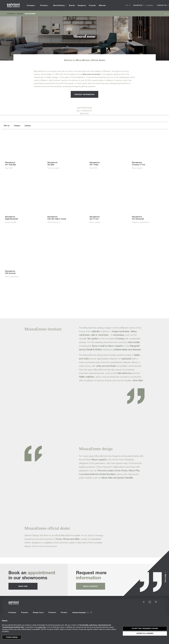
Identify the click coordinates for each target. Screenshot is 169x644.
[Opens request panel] (162, 5)
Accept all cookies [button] (145, 633)
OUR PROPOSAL (85, 108)
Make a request (91, 586)
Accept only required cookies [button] (145, 628)
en (88, 612)
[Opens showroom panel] (138, 5)
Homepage (11, 13)
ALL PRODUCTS (85, 111)
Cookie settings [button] (12, 637)
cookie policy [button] (42, 627)
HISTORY (85, 114)
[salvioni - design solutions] (13, 5)
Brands (20, 13)
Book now (23, 586)
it (91, 612)
